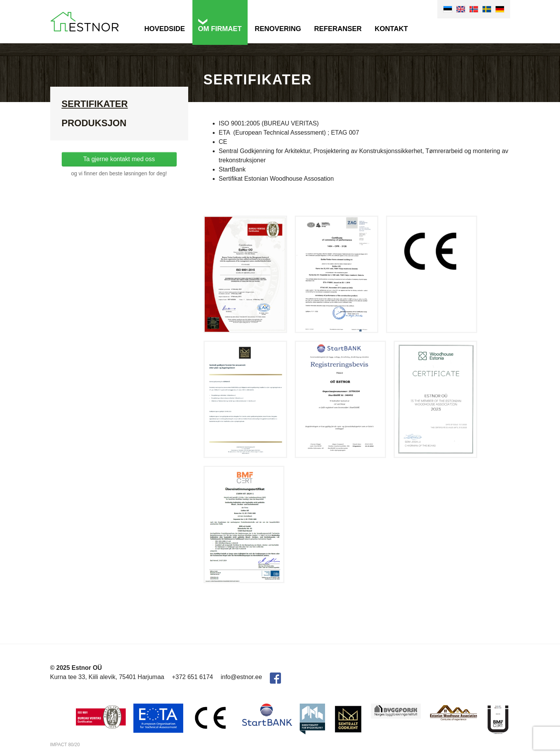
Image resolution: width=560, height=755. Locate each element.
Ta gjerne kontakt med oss (119, 159)
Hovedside (165, 29)
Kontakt (392, 29)
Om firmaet (220, 29)
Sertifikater (95, 104)
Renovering (278, 29)
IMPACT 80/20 (65, 745)
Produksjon (94, 123)
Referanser (338, 29)
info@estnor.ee (241, 677)
